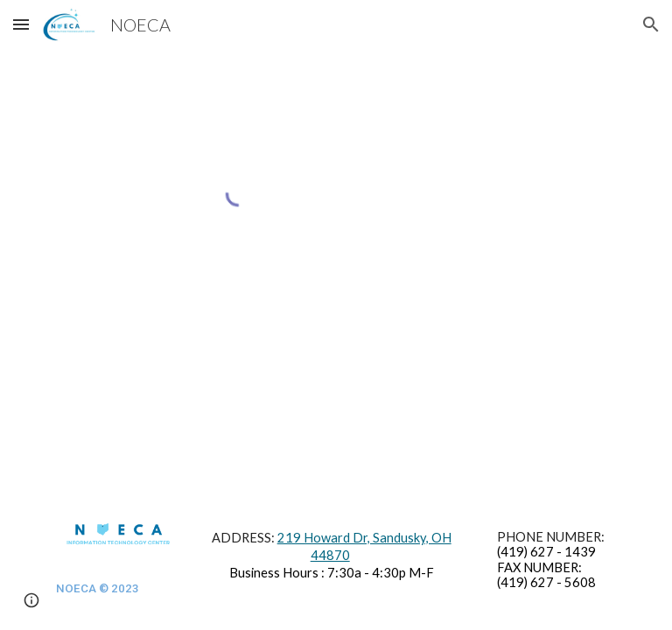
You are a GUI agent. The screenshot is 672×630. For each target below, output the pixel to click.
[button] (21, 24)
